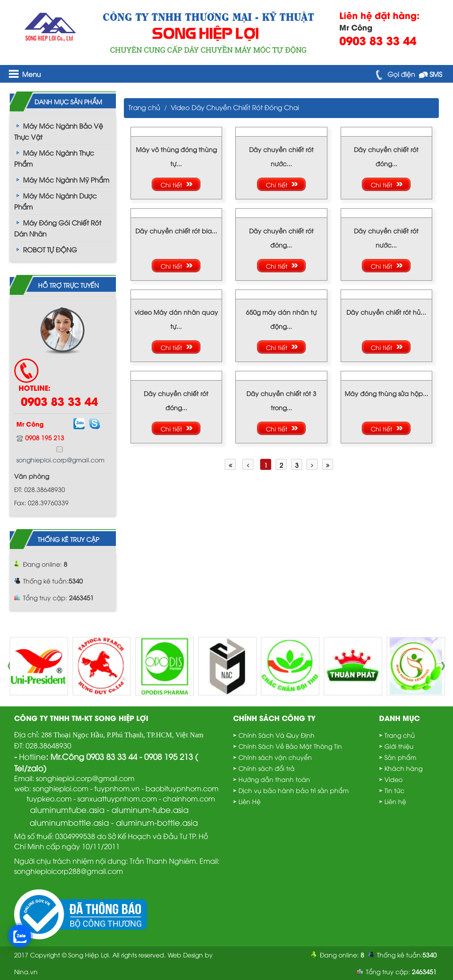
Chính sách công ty (274, 718)
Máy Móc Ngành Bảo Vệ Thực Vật (59, 131)
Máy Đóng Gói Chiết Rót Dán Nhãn (58, 228)
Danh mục (399, 718)
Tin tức (394, 790)
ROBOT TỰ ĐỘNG (50, 249)
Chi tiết (171, 185)
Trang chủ (144, 107)
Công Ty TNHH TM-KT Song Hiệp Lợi (81, 718)
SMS (430, 74)
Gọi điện (394, 74)
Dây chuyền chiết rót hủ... (386, 312)
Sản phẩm (400, 757)
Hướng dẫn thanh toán (274, 779)
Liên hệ (395, 801)
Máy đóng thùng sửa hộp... (386, 393)
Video (393, 779)
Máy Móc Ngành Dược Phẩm (56, 201)
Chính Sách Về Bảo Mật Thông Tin (290, 746)
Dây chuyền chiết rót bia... (176, 231)
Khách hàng (403, 768)
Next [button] (445, 666)
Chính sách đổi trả (267, 768)
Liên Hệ (250, 801)
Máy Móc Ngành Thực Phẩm (54, 158)
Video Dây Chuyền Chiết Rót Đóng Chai (235, 107)
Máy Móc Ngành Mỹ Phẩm (66, 179)
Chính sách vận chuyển (275, 757)
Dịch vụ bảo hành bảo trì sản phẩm (294, 790)
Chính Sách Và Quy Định (276, 735)
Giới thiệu (399, 746)
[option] (39, 666)
